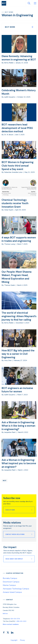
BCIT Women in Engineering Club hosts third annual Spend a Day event (18, 166)
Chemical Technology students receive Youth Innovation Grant (15, 203)
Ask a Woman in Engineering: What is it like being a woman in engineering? (18, 426)
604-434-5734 (15, 619)
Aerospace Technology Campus (16, 589)
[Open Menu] (35, 3)
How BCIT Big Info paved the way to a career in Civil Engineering (18, 354)
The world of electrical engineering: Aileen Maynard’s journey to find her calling (19, 316)
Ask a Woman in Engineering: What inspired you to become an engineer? (19, 463)
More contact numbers (11, 624)
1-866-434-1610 (21, 621)
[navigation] (5, 3)
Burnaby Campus (10, 578)
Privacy (22, 640)
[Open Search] (29, 3)
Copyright (14, 640)
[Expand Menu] (32, 27)
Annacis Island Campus (12, 592)
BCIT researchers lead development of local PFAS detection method (17, 128)
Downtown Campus (11, 582)
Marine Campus (9, 585)
